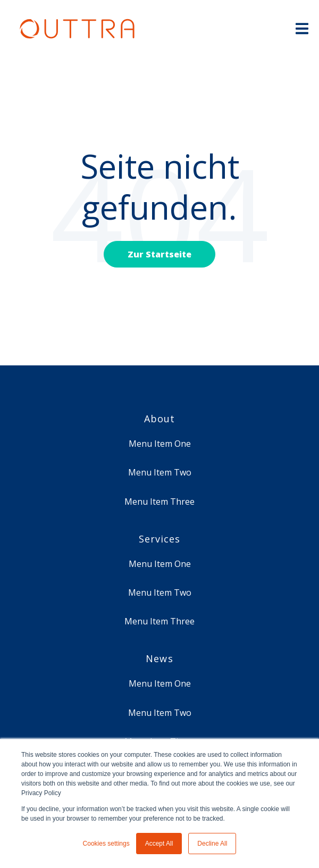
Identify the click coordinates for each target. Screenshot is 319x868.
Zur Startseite (159, 254)
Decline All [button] (212, 844)
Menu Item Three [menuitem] (159, 502)
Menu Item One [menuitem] (160, 444)
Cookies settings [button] (106, 844)
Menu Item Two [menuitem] (160, 472)
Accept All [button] (159, 844)
